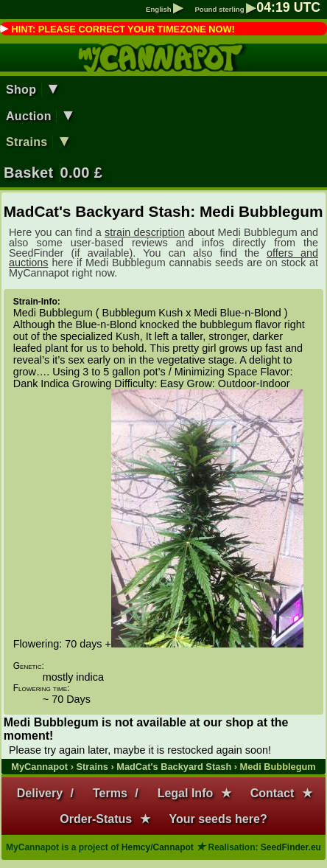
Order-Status (96, 819)
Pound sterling (225, 9)
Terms (110, 793)
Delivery (40, 793)
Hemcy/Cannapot (158, 847)
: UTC (288, 7)
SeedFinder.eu (291, 847)
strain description (145, 232)
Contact (272, 793)
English (164, 9)
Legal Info (186, 793)
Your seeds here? (218, 819)
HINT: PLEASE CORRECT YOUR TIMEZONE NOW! (123, 29)
